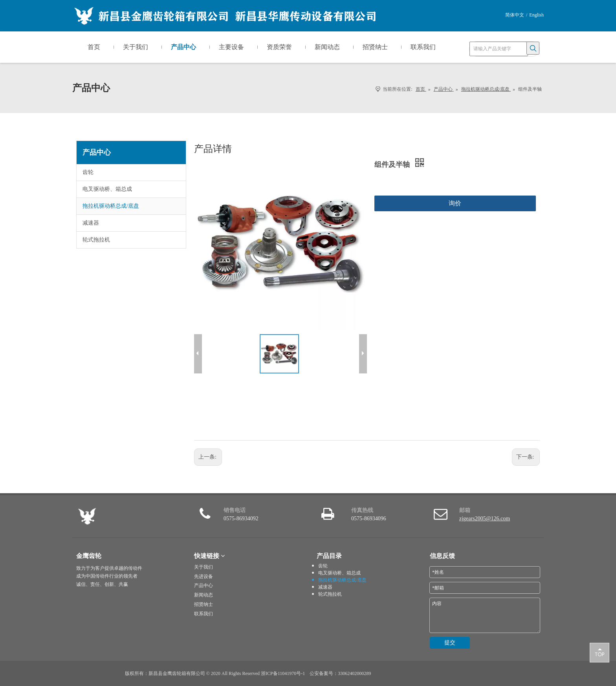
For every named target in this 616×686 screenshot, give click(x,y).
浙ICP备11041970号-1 (283, 673)
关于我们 (203, 567)
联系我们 (203, 614)
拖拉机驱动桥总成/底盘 (111, 206)
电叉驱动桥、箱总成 (107, 189)
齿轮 (88, 172)
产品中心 (203, 585)
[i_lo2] (432, 667)
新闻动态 (203, 595)
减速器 (91, 223)
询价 (455, 203)
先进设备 (203, 576)
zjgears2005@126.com (485, 519)
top (599, 652)
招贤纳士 (203, 604)
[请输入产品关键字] (499, 49)
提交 (450, 643)
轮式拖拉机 (96, 240)
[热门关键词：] (533, 48)
